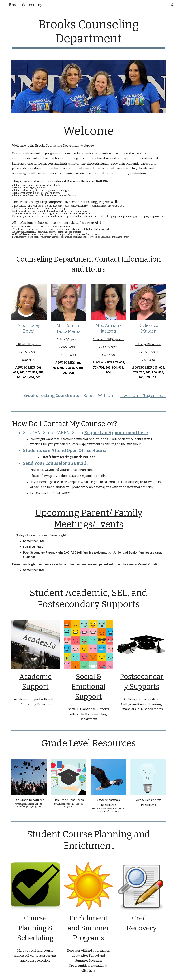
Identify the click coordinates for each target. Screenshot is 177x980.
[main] (88, 33)
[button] (4, 5)
